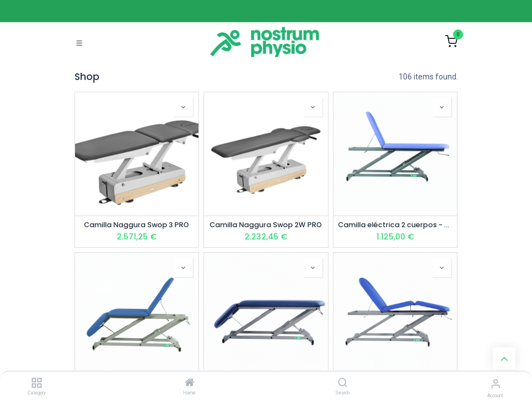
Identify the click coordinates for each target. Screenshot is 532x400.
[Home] (190, 383)
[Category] (36, 383)
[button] (183, 107)
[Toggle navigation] (79, 42)
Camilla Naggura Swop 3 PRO (136, 225)
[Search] (343, 383)
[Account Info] (496, 384)
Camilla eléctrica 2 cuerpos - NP (396, 225)
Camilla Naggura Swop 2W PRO (266, 225)
